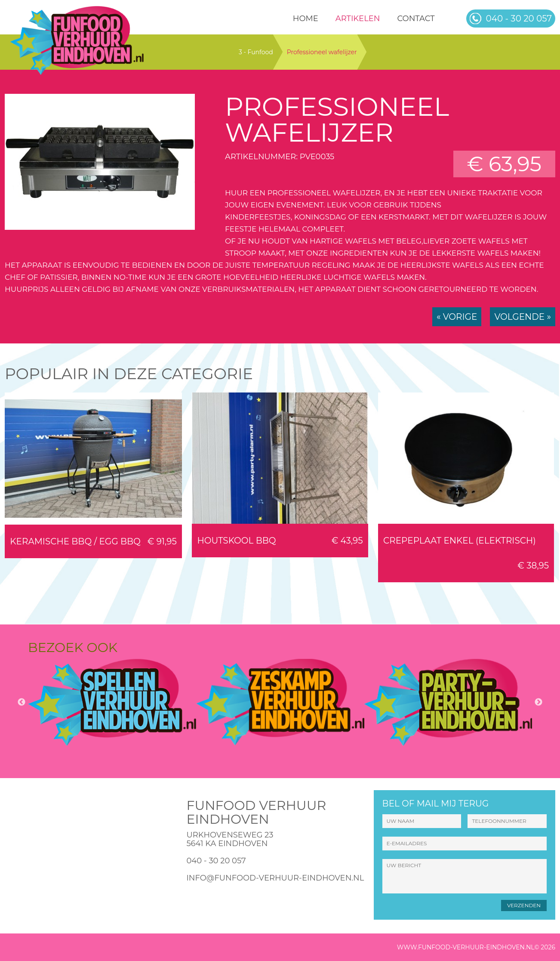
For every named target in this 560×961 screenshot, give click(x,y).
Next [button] (538, 702)
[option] (112, 702)
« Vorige (457, 317)
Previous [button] (22, 702)
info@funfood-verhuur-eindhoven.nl (275, 878)
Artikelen (358, 19)
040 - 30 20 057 (216, 861)
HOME (306, 19)
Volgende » (523, 317)
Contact (416, 19)
